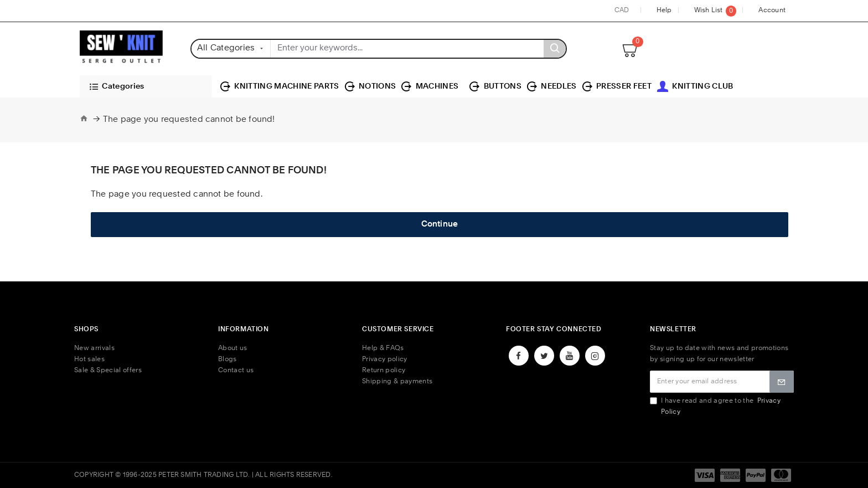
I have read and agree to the (715, 406)
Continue (440, 225)
